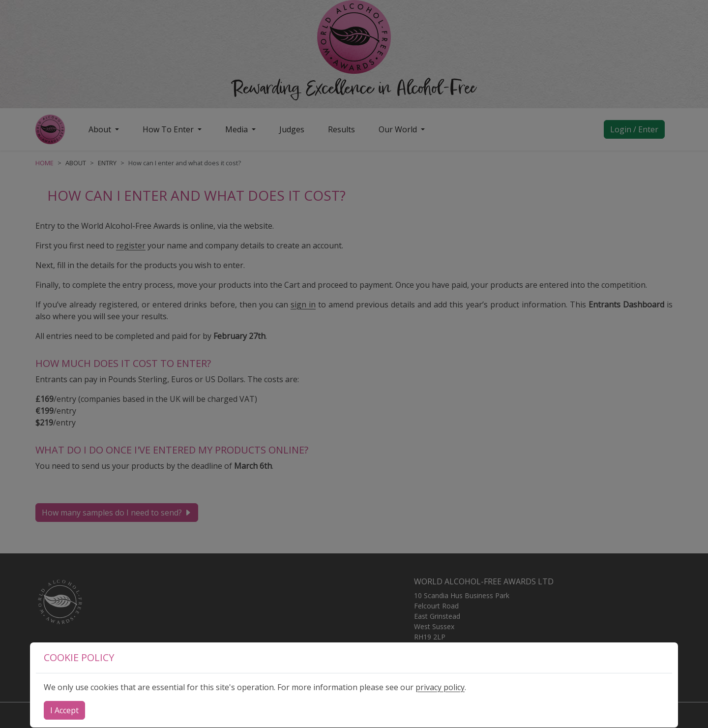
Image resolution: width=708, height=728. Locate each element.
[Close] (64, 710)
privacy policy (440, 687)
